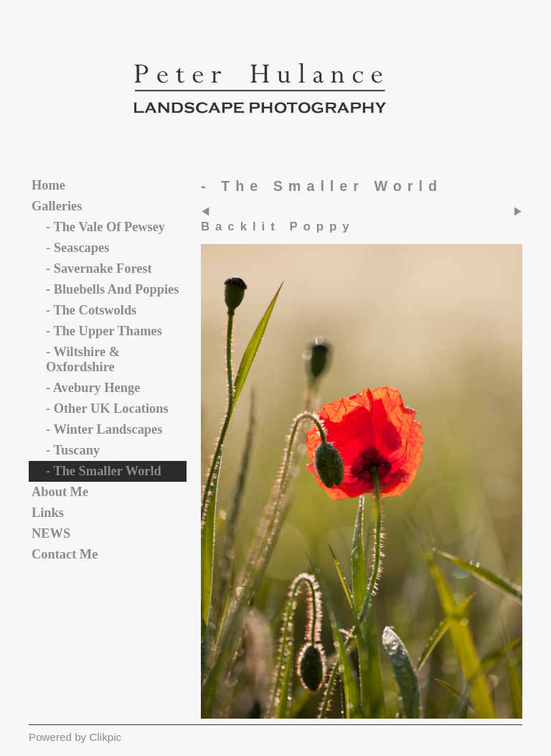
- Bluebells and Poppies (112, 289)
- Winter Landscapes (104, 429)
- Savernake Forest (99, 269)
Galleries (57, 206)
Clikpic (105, 737)
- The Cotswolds (91, 310)
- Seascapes (77, 248)
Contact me (65, 554)
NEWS (51, 533)
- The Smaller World (104, 471)
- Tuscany (73, 450)
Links (48, 513)
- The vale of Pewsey (105, 227)
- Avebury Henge (93, 388)
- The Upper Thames (104, 331)
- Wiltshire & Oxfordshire (83, 359)
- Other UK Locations (107, 409)
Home (48, 185)
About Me (60, 492)
